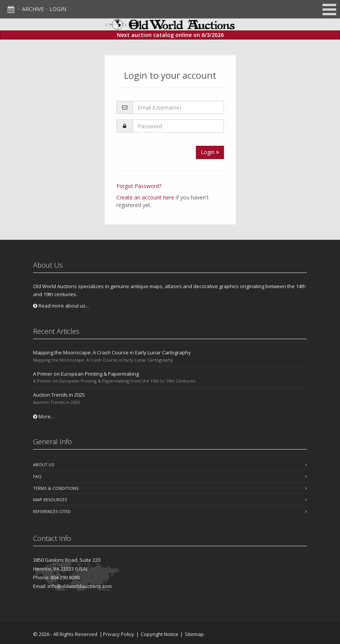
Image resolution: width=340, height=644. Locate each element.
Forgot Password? (139, 186)
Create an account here (145, 197)
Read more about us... (61, 306)
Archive (33, 9)
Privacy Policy (119, 634)
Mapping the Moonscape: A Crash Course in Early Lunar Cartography (112, 352)
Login (58, 9)
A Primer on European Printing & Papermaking (86, 374)
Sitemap (194, 634)
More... (44, 416)
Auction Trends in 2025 (59, 395)
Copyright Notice (160, 634)
